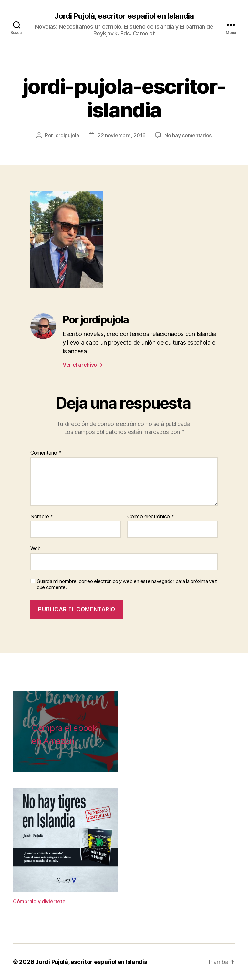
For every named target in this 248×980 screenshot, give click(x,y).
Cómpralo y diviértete (39, 901)
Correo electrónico (151, 517)
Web (36, 548)
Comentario (46, 453)
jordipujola (67, 135)
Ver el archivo (83, 365)
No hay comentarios (188, 135)
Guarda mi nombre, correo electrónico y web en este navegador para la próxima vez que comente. (127, 584)
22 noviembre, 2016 (122, 135)
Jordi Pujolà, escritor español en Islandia (124, 16)
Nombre (42, 517)
